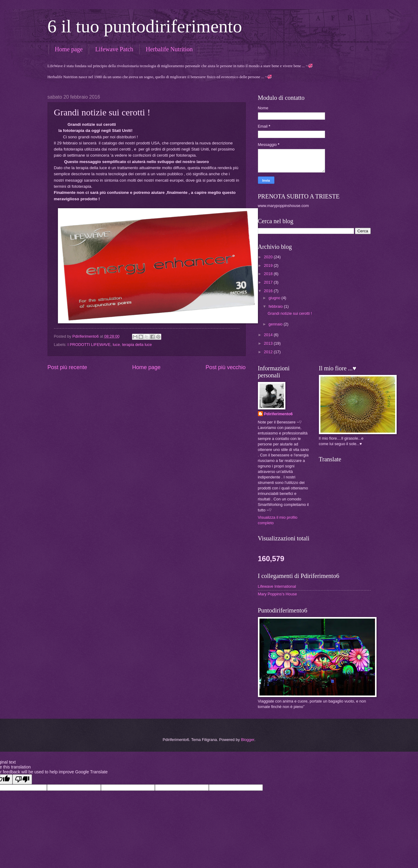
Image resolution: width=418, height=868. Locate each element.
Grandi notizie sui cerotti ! (290, 313)
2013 (269, 343)
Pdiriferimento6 (278, 414)
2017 (269, 282)
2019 (269, 265)
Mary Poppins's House (277, 594)
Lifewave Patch (114, 49)
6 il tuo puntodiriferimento (145, 26)
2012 (269, 352)
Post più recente (67, 367)
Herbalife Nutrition (169, 49)
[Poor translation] (22, 779)
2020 (269, 257)
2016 (269, 291)
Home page (69, 49)
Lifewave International (277, 586)
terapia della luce (137, 345)
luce (116, 345)
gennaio (276, 324)
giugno (275, 298)
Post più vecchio (225, 367)
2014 (269, 335)
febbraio (276, 306)
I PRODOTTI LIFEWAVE (89, 345)
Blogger (248, 740)
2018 (269, 274)
